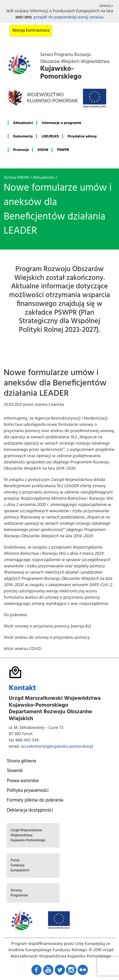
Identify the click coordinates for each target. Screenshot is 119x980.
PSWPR (63, 150)
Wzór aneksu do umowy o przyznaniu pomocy (47, 638)
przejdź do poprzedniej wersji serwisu (69, 17)
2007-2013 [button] (23, 18)
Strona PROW (16, 178)
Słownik (15, 771)
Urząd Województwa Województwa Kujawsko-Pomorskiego (28, 835)
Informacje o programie (62, 123)
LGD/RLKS (50, 137)
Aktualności (23, 123)
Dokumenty (23, 137)
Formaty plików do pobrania (35, 800)
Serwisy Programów (19, 893)
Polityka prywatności (28, 791)
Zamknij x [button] (106, 6)
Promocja (21, 150)
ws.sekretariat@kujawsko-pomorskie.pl (57, 747)
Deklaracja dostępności (30, 810)
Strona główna (21, 761)
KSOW (43, 150)
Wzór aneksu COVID (22, 649)
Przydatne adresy (82, 137)
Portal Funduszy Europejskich (20, 865)
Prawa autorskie (23, 781)
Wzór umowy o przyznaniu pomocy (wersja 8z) (47, 626)
